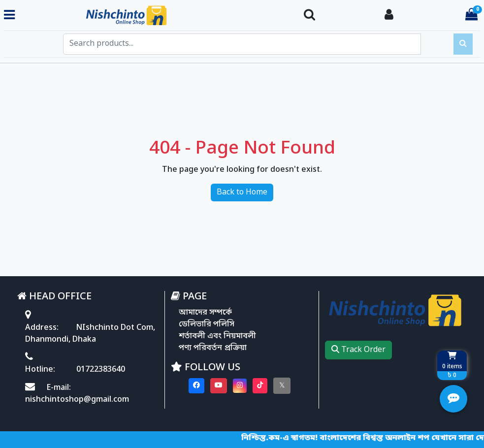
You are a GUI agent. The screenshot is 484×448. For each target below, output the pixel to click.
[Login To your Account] (389, 16)
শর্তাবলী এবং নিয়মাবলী (217, 336)
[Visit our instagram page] (240, 386)
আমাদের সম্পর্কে (205, 313)
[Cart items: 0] (471, 16)
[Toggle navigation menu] (9, 16)
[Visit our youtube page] (219, 386)
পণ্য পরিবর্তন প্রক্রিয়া (213, 348)
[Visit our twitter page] (282, 386)
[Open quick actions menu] (453, 399)
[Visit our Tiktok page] (260, 386)
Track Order (358, 350)
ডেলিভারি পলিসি (207, 324)
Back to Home (242, 192)
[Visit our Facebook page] (196, 386)
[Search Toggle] (309, 16)
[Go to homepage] (155, 16)
